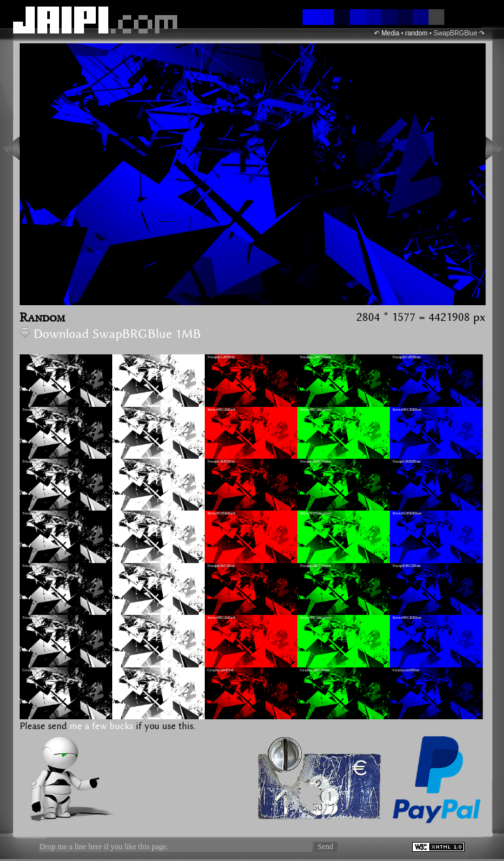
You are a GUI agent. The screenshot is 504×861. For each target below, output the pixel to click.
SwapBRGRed (221, 566)
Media (390, 33)
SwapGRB (32, 461)
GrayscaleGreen (315, 670)
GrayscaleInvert (130, 670)
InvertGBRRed (221, 513)
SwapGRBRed (221, 461)
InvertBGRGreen (316, 618)
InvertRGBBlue (407, 409)
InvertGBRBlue (407, 513)
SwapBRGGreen (315, 566)
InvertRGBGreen (316, 409)
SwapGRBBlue (407, 461)
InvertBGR (125, 618)
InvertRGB (125, 357)
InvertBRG (125, 566)
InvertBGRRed (221, 618)
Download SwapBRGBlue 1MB (110, 334)
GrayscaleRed (220, 670)
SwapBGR (32, 618)
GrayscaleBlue (406, 670)
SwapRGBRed (221, 357)
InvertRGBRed (221, 409)
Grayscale (31, 670)
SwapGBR (32, 513)
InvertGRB (125, 461)
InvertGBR (125, 513)
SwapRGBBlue (407, 357)
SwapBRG (32, 566)
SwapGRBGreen (315, 461)
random (417, 33)
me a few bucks (101, 726)
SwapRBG (32, 409)
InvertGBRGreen (316, 513)
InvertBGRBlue (407, 618)
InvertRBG (125, 409)
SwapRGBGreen (315, 357)
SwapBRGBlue (407, 566)
